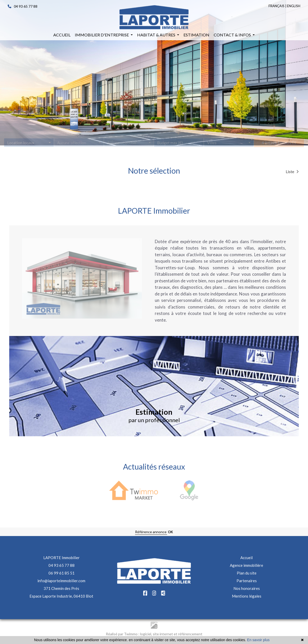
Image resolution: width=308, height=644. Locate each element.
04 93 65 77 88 (23, 6)
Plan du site (247, 573)
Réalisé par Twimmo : (123, 634)
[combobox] (29, 145)
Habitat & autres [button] (157, 35)
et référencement (188, 634)
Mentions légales (247, 596)
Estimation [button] (196, 35)
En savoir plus (258, 640)
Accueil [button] (62, 35)
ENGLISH (294, 6)
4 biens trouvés (279, 145)
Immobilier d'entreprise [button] (102, 35)
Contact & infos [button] (233, 35)
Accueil (247, 558)
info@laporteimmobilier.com (61, 581)
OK (170, 532)
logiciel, (146, 634)
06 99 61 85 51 (61, 573)
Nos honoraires (247, 588)
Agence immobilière (247, 565)
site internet (163, 634)
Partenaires (247, 581)
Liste (292, 171)
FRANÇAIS (276, 6)
